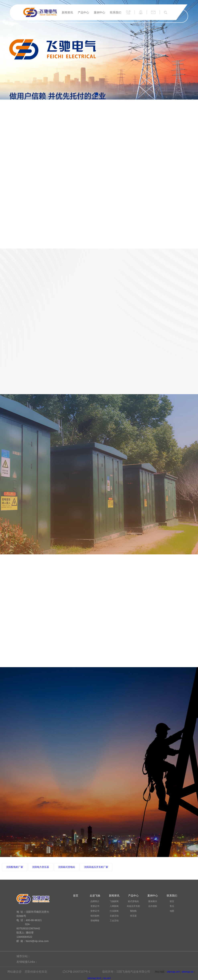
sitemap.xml (173, 972)
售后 (172, 906)
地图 (172, 911)
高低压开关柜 (133, 906)
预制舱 (133, 911)
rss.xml (107, 978)
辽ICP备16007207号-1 (76, 972)
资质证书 (95, 906)
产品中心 (83, 12)
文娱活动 (114, 916)
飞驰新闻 (114, 901)
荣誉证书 (95, 911)
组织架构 (95, 916)
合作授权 (153, 906)
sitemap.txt (187, 972)
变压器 (133, 916)
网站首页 (35, 12)
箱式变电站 (133, 901)
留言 (172, 901)
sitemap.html (94, 978)
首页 (76, 896)
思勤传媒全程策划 (36, 972)
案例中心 (100, 12)
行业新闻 (114, 911)
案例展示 (153, 901)
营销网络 (95, 921)
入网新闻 (114, 906)
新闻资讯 (67, 12)
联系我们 (116, 12)
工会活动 (114, 921)
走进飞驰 (51, 12)
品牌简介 (95, 901)
